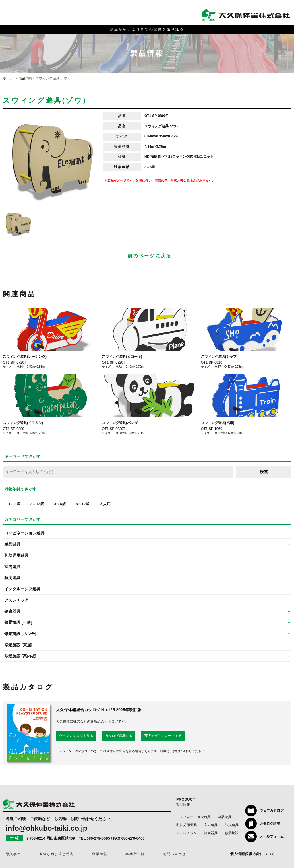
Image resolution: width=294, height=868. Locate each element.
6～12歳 (83, 504)
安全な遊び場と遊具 (56, 854)
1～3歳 (14, 504)
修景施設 (232, 833)
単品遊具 (225, 817)
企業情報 (99, 854)
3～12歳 (37, 504)
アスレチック (16, 600)
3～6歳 (60, 504)
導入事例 (13, 854)
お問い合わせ (174, 854)
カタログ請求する (119, 736)
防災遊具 (12, 578)
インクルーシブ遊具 (22, 589)
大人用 (105, 504)
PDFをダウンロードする (163, 736)
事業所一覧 (135, 854)
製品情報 (26, 78)
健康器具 (211, 833)
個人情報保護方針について (252, 854)
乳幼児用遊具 (16, 555)
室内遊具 (12, 567)
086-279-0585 (98, 838)
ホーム (8, 78)
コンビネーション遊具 (24, 533)
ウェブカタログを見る (76, 736)
